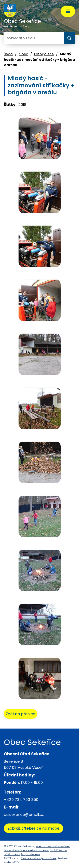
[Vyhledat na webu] (21, 38)
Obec (23, 54)
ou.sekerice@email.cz (24, 815)
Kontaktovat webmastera (53, 846)
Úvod (8, 54)
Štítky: (10, 105)
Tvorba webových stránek (39, 858)
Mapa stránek (31, 854)
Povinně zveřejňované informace (26, 850)
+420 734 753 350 (21, 800)
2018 (22, 105)
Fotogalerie (44, 54)
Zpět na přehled (21, 714)
